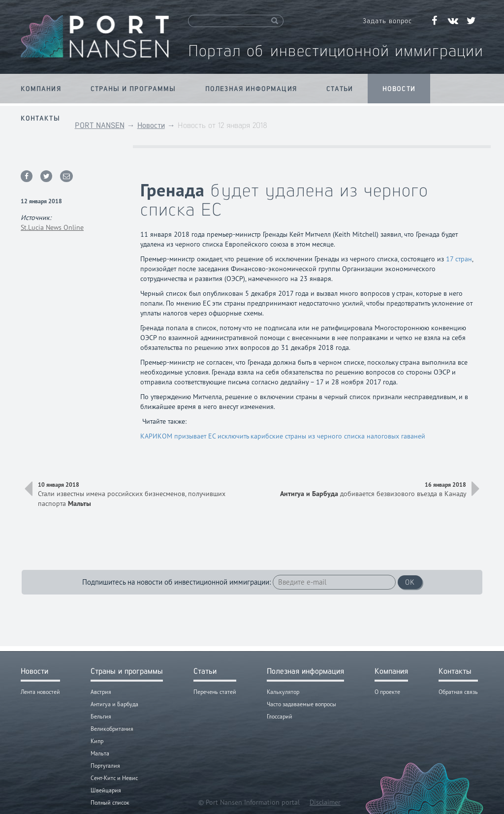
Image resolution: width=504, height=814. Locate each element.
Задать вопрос (387, 21)
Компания (41, 89)
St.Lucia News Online (52, 227)
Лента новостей (40, 692)
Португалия (105, 766)
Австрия (101, 692)
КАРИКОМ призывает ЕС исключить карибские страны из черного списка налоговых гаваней (283, 436)
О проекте (387, 692)
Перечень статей (215, 692)
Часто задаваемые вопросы (301, 704)
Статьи (340, 89)
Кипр (97, 741)
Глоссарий (280, 716)
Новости (399, 89)
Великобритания (112, 729)
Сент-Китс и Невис (114, 778)
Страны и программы (133, 89)
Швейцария (106, 790)
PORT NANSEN (100, 125)
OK (410, 582)
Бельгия (101, 716)
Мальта (100, 753)
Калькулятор (283, 692)
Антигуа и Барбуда (114, 704)
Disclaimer (325, 802)
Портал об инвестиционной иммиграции (336, 50)
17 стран (459, 259)
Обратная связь (458, 692)
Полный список (110, 802)
